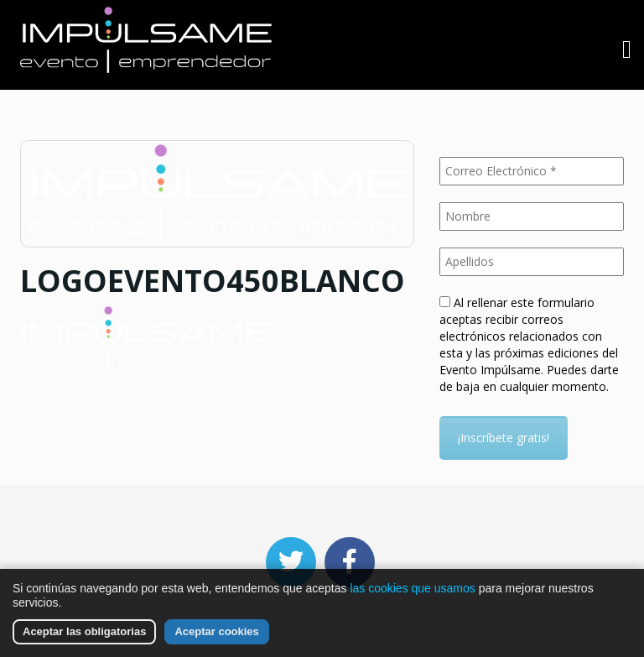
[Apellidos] (532, 262)
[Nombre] (532, 216)
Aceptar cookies (216, 631)
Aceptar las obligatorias (84, 631)
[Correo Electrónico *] (532, 171)
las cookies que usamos (412, 588)
